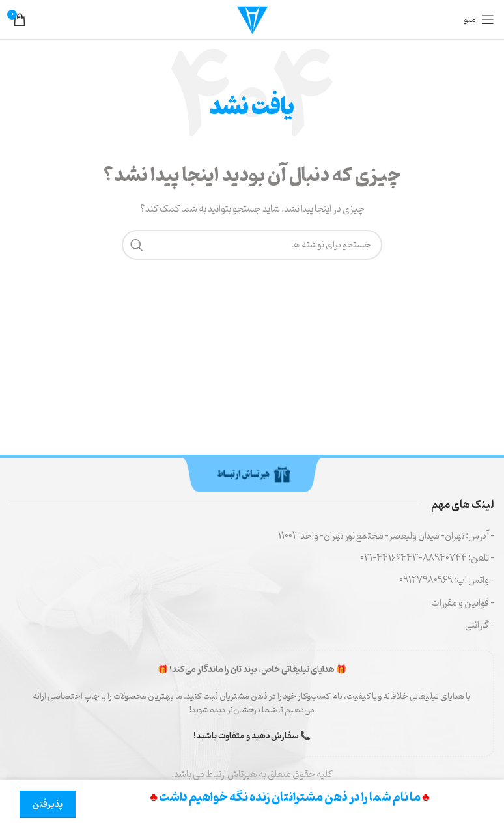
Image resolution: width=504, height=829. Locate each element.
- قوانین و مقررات (463, 603)
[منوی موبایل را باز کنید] (479, 20)
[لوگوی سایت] (252, 20)
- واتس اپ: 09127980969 (447, 581)
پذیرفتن (48, 805)
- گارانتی (480, 625)
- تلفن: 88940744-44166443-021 (427, 558)
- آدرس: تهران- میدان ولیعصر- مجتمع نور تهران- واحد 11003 (386, 536)
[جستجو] (252, 245)
